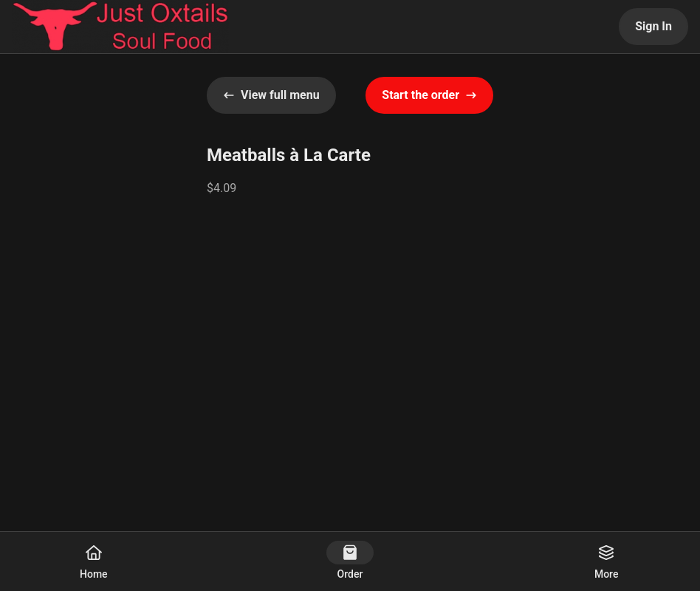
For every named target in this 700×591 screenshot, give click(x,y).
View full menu (271, 95)
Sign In (653, 26)
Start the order (429, 95)
